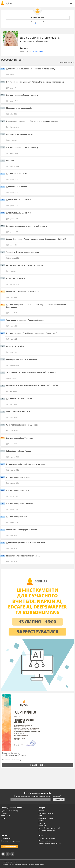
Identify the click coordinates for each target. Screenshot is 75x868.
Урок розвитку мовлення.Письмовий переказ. (26, 320)
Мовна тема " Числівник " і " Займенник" (23, 291)
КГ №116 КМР (38, 52)
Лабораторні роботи (46, 818)
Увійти (38, 24)
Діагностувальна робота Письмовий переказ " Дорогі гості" (31, 333)
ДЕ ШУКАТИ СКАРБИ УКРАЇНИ (19, 399)
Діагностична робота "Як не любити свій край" (26, 543)
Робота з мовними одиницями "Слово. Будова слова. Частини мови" (35, 82)
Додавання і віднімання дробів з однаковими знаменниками (32, 121)
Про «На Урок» (6, 839)
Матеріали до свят (45, 841)
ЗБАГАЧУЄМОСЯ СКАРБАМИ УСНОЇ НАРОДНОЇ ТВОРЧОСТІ (31, 372)
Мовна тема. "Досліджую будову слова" (23, 556)
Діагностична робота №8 (17, 517)
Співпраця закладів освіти (10, 841)
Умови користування (20, 864)
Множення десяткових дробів (19, 108)
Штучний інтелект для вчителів (49, 828)
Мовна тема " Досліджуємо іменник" (22, 530)
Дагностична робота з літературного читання (25, 464)
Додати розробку (37, 765)
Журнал (41, 811)
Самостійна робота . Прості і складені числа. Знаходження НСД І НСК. (36, 239)
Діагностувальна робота (17, 174)
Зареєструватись (37, 18)
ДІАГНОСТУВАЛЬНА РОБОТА (19, 200)
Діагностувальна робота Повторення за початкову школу (31, 69)
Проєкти (41, 821)
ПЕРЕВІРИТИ (59, 800)
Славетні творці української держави (22, 425)
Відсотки (10, 160)
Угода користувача (7, 864)
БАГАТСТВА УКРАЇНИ (15, 346)
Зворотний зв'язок (10, 846)
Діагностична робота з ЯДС (18, 490)
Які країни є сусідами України (19, 451)
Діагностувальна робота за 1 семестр (22, 95)
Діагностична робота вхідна (18, 477)
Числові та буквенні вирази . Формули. (23, 252)
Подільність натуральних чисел (20, 134)
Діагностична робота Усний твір (20, 438)
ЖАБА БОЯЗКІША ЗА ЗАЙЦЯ (18, 412)
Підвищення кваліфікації (10, 811)
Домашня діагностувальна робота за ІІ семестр (26, 226)
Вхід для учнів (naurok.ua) (47, 839)
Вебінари (4, 813)
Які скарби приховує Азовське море (21, 359)
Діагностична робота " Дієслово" (20, 503)
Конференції (5, 816)
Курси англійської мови (47, 830)
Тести (40, 816)
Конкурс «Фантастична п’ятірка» (50, 843)
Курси (3, 818)
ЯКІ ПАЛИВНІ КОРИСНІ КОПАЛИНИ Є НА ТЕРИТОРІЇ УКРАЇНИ (32, 386)
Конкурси (42, 823)
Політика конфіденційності (36, 864)
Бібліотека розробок (46, 813)
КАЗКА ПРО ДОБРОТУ (16, 278)
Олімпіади (42, 826)
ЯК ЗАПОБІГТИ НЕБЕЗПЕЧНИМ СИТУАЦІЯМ (25, 265)
